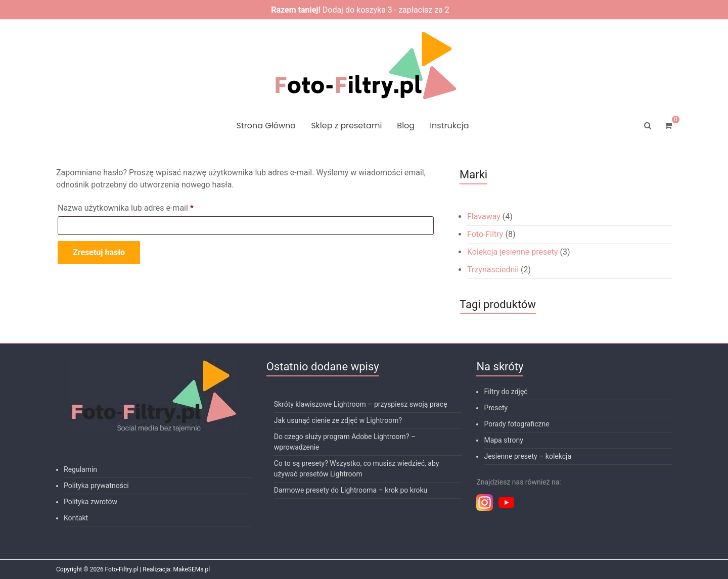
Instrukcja (449, 126)
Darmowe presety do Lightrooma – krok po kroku (351, 490)
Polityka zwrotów (90, 502)
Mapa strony (504, 440)
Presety (496, 408)
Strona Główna (266, 126)
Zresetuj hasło (99, 252)
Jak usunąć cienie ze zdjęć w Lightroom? (338, 420)
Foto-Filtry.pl (122, 569)
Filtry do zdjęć (506, 392)
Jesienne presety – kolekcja (528, 456)
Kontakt (76, 518)
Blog (406, 126)
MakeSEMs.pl (191, 569)
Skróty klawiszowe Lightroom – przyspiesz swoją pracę (361, 404)
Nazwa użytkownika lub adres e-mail (146, 206)
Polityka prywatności (96, 486)
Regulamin (80, 469)
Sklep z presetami (346, 126)
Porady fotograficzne (516, 424)
